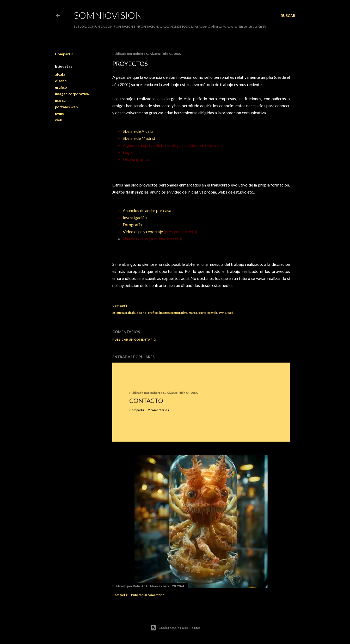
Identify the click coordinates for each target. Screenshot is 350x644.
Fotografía (132, 224)
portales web (66, 107)
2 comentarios (158, 410)
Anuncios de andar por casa (147, 210)
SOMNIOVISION (108, 15)
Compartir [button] (64, 54)
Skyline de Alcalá (138, 131)
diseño (61, 81)
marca (60, 100)
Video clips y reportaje (143, 231)
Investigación (135, 217)
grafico (61, 87)
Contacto (146, 401)
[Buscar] (288, 16)
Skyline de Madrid (139, 138)
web (59, 120)
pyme (60, 113)
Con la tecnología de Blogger (175, 628)
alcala (60, 74)
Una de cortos (135, 239)
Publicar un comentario (134, 339)
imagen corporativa (72, 94)
